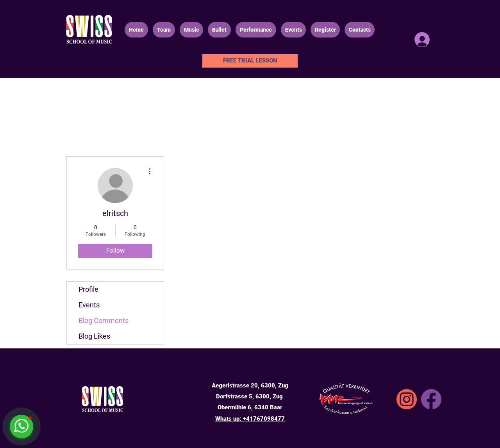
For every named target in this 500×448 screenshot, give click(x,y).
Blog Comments (104, 320)
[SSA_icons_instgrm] (407, 399)
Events (89, 305)
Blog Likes (94, 336)
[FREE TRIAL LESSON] (250, 61)
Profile (88, 289)
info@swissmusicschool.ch (250, 362)
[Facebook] (431, 399)
